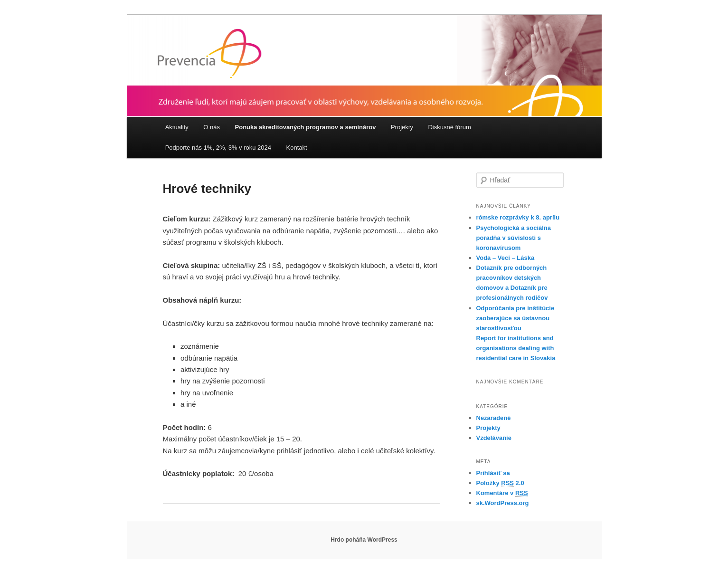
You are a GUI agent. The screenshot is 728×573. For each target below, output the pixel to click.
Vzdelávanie (494, 438)
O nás (212, 127)
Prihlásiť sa (493, 473)
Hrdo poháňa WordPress (364, 540)
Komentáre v (502, 493)
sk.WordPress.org (503, 503)
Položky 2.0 (500, 483)
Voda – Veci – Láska (506, 258)
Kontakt (297, 148)
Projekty (402, 127)
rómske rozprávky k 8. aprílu (518, 217)
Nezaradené (494, 418)
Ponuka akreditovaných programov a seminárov (306, 127)
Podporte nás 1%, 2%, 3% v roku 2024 (218, 148)
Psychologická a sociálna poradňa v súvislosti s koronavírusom (514, 238)
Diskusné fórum (449, 127)
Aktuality (177, 127)
